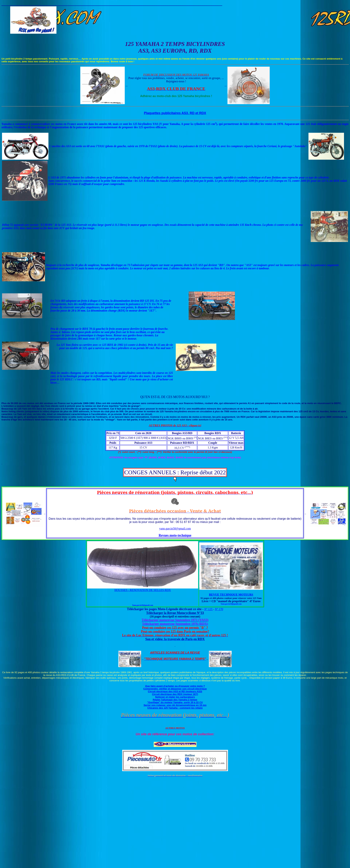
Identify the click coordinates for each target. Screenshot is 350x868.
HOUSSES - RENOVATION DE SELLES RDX (143, 590)
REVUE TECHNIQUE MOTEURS (231, 595)
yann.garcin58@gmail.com (175, 529)
